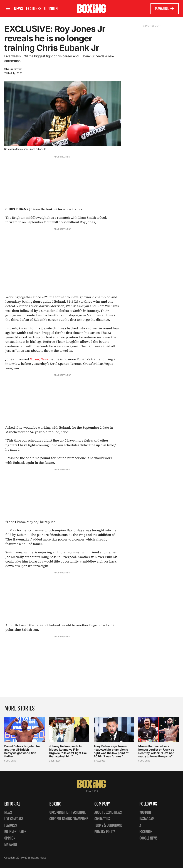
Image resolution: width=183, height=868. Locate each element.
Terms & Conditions (108, 825)
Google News (148, 838)
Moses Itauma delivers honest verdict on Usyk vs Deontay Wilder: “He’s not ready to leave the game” (156, 751)
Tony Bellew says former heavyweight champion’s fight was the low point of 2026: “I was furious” (111, 751)
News (18, 9)
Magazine (165, 9)
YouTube (145, 812)
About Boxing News (108, 812)
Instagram (147, 819)
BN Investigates (15, 832)
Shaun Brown (13, 69)
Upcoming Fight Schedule (67, 812)
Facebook (146, 832)
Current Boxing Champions (69, 819)
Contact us (102, 819)
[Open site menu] (8, 9)
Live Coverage (14, 819)
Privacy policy (105, 832)
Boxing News (39, 359)
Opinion (51, 9)
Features (34, 9)
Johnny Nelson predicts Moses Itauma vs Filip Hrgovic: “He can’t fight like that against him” (68, 751)
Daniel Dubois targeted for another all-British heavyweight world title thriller (22, 751)
